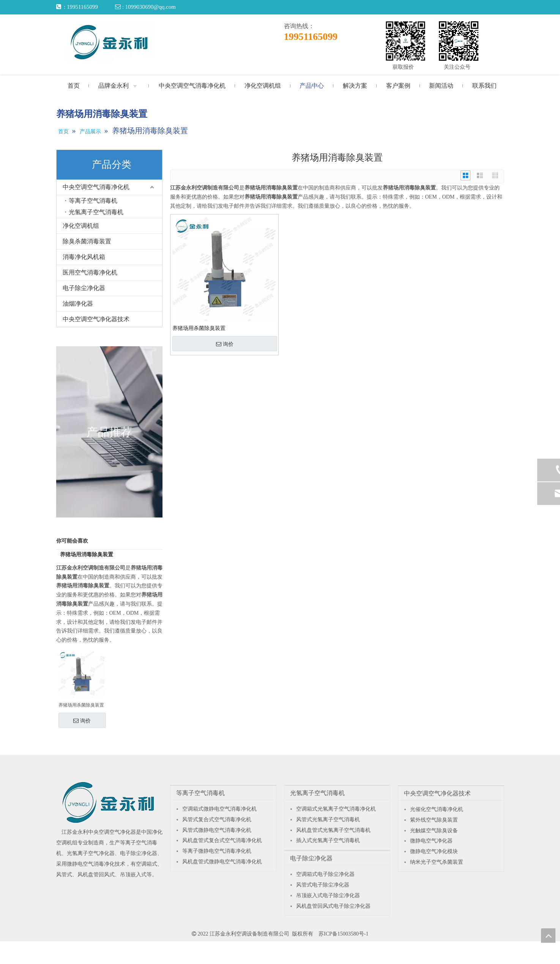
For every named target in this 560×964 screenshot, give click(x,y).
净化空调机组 (81, 226)
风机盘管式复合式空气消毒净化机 (222, 840)
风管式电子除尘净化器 (323, 885)
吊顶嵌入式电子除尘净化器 (328, 895)
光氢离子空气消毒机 (96, 212)
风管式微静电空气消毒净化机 (217, 830)
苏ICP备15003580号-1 (343, 934)
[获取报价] (405, 41)
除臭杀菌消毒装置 (87, 241)
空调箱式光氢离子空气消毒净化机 (336, 809)
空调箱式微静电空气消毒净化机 (219, 809)
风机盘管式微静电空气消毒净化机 (222, 862)
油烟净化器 (78, 304)
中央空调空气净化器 (112, 832)
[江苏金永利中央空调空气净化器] (108, 802)
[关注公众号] (459, 41)
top (548, 936)
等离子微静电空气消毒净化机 (217, 851)
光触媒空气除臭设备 (434, 831)
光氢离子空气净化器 (91, 853)
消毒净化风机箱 (84, 257)
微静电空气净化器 (431, 841)
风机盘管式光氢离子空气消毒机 (333, 830)
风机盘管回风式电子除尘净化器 (333, 906)
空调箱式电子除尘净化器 (325, 874)
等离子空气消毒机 (93, 201)
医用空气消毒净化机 (90, 272)
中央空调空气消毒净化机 (96, 187)
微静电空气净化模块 (434, 851)
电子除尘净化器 (84, 288)
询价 (82, 721)
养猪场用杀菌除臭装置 (81, 705)
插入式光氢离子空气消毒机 (328, 840)
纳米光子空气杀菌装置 (437, 862)
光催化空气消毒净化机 (437, 809)
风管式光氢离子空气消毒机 (328, 820)
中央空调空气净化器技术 (96, 319)
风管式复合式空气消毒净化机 (217, 820)
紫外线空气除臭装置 (434, 820)
